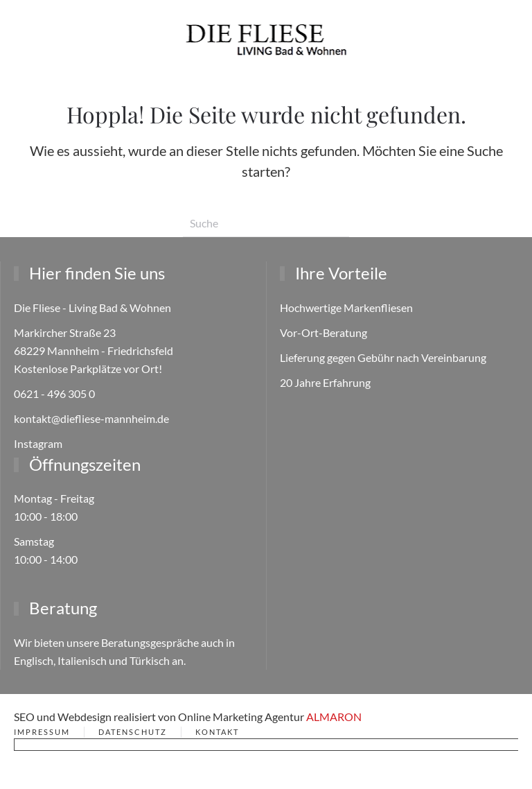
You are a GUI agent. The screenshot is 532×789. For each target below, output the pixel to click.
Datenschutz (133, 732)
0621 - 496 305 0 (54, 393)
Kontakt (217, 732)
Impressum (42, 732)
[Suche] (266, 223)
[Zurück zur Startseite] (266, 39)
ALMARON (334, 717)
